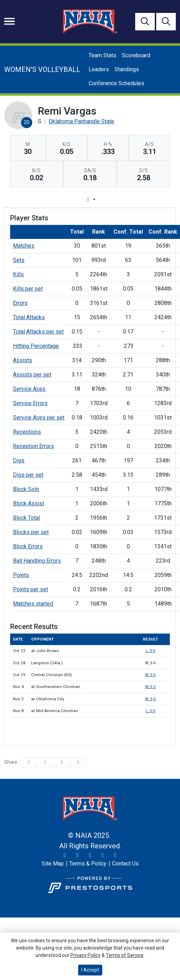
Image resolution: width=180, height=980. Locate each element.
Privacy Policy (85, 955)
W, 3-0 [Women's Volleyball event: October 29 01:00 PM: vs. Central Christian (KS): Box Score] (150, 675)
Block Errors (28, 546)
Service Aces (29, 389)
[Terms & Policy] (88, 864)
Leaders (99, 69)
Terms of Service (125, 955)
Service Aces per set (39, 418)
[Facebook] (90, 855)
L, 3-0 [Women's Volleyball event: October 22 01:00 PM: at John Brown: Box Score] (151, 651)
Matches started (33, 604)
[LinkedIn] (115, 855)
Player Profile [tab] (76, 200)
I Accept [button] (90, 970)
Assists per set (32, 375)
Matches (24, 246)
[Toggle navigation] (9, 21)
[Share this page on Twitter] (45, 762)
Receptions (27, 432)
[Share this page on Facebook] (29, 762)
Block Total (26, 518)
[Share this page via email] (62, 762)
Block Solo (26, 489)
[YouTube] (103, 855)
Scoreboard (136, 55)
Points (21, 575)
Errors (20, 303)
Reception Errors (33, 446)
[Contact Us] (125, 864)
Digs (19, 460)
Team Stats (102, 55)
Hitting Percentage (36, 346)
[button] (78, 762)
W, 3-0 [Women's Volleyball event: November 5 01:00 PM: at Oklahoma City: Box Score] (150, 699)
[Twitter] (65, 855)
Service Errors (30, 403)
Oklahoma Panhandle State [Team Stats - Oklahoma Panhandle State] (81, 121)
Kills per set (28, 289)
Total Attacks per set (38, 332)
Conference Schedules (116, 83)
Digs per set (28, 475)
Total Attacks (29, 317)
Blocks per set (31, 532)
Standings (127, 69)
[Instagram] (77, 855)
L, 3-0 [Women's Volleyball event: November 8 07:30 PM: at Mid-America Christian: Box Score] (151, 711)
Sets (19, 260)
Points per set (30, 589)
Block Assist (29, 503)
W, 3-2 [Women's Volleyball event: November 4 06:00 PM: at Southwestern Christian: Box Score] (150, 687)
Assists (23, 360)
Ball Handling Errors (37, 561)
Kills (18, 274)
